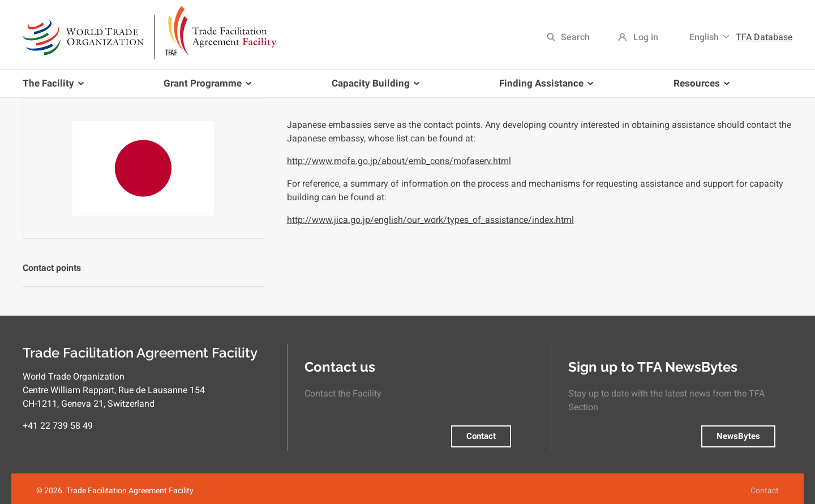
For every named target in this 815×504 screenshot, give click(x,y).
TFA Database (764, 37)
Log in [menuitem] (646, 37)
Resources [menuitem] (699, 87)
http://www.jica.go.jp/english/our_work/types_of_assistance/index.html (430, 220)
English (704, 37)
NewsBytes (738, 436)
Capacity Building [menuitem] (373, 87)
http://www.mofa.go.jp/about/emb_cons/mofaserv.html (399, 161)
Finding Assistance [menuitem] (544, 87)
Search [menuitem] (575, 37)
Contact (481, 436)
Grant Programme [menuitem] (205, 87)
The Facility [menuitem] (55, 87)
